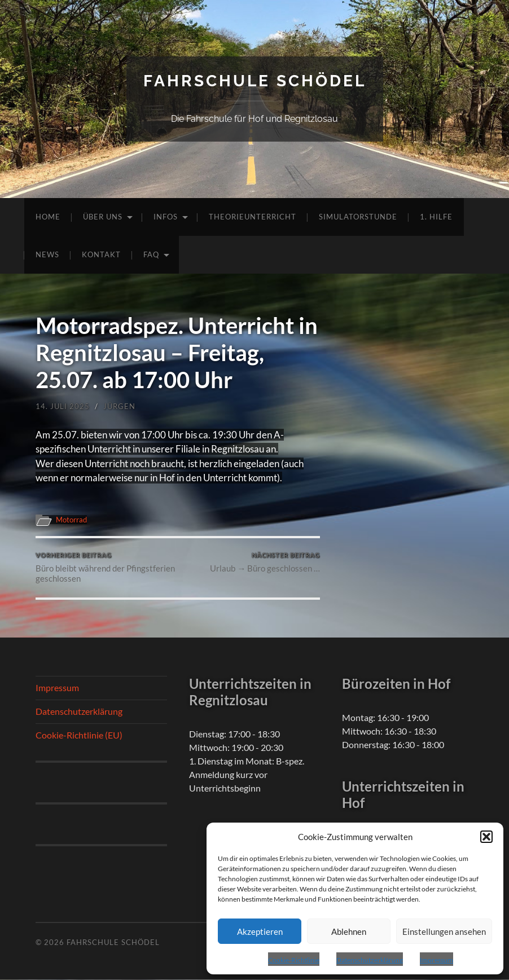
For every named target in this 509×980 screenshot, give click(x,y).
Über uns (103, 217)
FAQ (151, 254)
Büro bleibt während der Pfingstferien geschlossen (105, 568)
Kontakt (101, 254)
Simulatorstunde (358, 217)
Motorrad (73, 520)
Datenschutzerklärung (370, 960)
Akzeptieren (260, 931)
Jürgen (119, 406)
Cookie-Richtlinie (294, 960)
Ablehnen (349, 931)
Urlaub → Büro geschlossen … (265, 563)
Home (48, 217)
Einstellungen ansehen (444, 931)
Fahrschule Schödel (255, 81)
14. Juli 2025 (63, 406)
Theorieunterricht (253, 217)
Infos (166, 217)
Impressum (436, 960)
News (47, 254)
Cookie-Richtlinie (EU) (79, 735)
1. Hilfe (436, 217)
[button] (486, 837)
